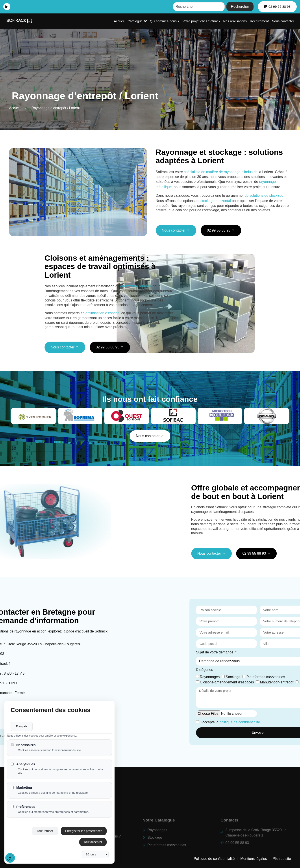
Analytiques (23, 764)
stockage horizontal (216, 201)
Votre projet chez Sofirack (201, 21)
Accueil (119, 21)
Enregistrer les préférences (84, 831)
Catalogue (137, 21)
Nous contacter (283, 21)
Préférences (23, 807)
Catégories (263, 670)
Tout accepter (93, 842)
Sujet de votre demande (274, 652)
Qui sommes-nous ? (165, 21)
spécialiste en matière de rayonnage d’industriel (221, 172)
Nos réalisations (235, 21)
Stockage (291, 677)
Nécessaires (23, 745)
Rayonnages (268, 677)
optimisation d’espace (160, 313)
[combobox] (199, 7)
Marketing (21, 787)
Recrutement (259, 21)
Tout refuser (45, 831)
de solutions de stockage (264, 195)
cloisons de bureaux (193, 286)
